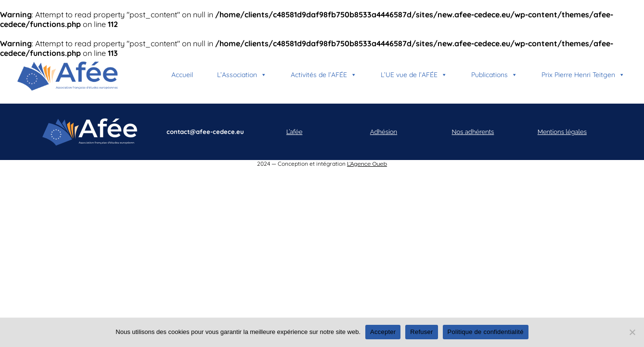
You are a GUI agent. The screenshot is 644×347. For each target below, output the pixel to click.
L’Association (242, 75)
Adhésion (384, 132)
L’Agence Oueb (367, 164)
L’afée (295, 132)
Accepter (383, 332)
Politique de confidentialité (486, 332)
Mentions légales (562, 132)
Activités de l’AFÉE (324, 75)
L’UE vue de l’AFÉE (414, 75)
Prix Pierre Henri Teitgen (583, 75)
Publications (494, 75)
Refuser (421, 332)
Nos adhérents (473, 132)
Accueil (182, 75)
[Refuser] (632, 332)
